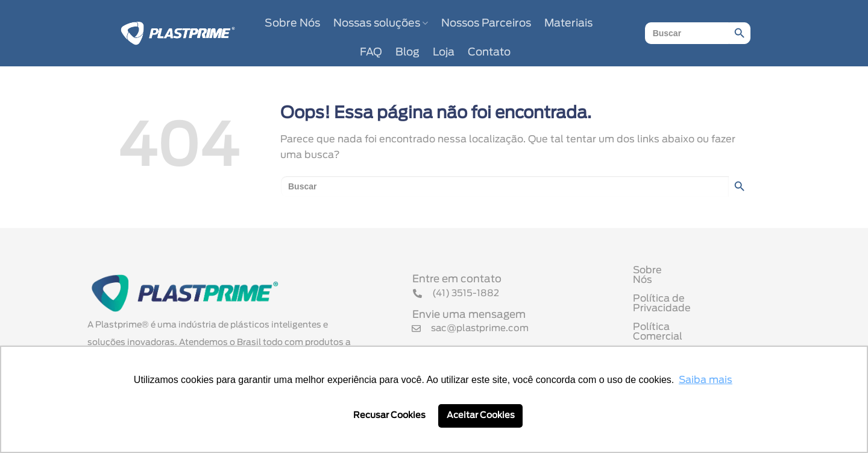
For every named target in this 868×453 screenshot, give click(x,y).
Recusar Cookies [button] (389, 415)
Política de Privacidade (689, 300)
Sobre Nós (292, 24)
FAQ (371, 52)
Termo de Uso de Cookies (695, 337)
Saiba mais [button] (706, 380)
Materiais (568, 24)
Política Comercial (677, 318)
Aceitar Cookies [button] (481, 415)
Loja (444, 52)
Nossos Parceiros (486, 24)
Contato (489, 52)
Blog (407, 52)
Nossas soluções (381, 23)
